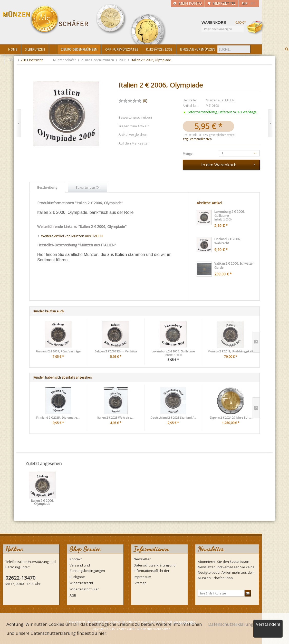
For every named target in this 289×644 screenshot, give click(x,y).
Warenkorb (256, 27)
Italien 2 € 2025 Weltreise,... (116, 417)
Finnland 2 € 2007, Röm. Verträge (58, 351)
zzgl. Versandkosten (197, 139)
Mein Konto (190, 3)
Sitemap (140, 583)
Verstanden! (268, 624)
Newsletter (142, 559)
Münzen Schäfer (46, 20)
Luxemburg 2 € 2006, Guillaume (173, 351)
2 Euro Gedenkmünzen (98, 60)
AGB (73, 595)
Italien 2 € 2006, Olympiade (42, 502)
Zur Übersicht (32, 60)
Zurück (19, 123)
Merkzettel (224, 3)
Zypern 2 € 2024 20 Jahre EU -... (231, 417)
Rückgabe (77, 577)
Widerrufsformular (84, 589)
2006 (123, 60)
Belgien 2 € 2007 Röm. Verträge (116, 351)
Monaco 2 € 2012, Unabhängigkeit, (231, 351)
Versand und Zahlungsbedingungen (87, 568)
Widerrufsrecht (81, 583)
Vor (270, 123)
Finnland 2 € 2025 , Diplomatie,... (58, 417)
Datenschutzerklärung (231, 624)
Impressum (142, 577)
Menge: (188, 154)
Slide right (256, 342)
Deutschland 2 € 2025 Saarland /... (173, 417)
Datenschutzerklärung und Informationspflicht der (155, 568)
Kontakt (76, 559)
